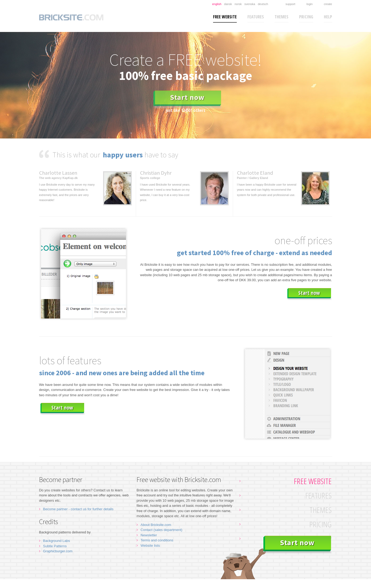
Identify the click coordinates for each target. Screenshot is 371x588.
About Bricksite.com (156, 525)
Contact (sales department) (162, 530)
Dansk (228, 4)
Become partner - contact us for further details (78, 509)
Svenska (250, 4)
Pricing (306, 17)
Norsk (238, 4)
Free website (225, 17)
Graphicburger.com (58, 551)
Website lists (150, 546)
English (217, 4)
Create (328, 4)
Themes (282, 17)
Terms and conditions (157, 540)
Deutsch (263, 4)
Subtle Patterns (55, 546)
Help (328, 17)
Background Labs (57, 541)
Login (310, 4)
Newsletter (149, 535)
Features (256, 17)
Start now (187, 97)
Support (290, 4)
